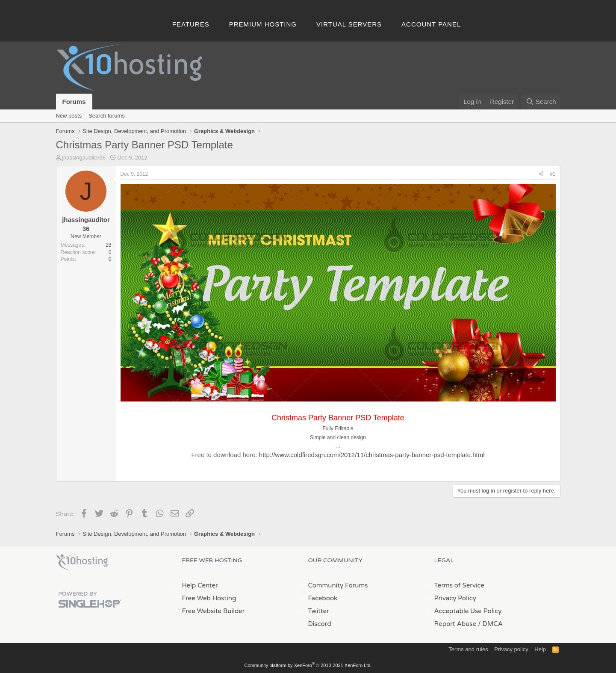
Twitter (319, 611)
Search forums (107, 116)
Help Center (200, 585)
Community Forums (338, 585)
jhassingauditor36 (84, 158)
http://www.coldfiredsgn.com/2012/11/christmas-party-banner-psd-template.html (372, 455)
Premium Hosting (263, 24)
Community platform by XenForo (308, 665)
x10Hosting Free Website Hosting (82, 562)
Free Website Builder (214, 611)
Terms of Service (460, 585)
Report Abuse (455, 624)
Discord (320, 624)
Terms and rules (468, 649)
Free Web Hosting (209, 598)
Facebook (323, 598)
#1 (553, 174)
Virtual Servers (349, 24)
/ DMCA (490, 624)
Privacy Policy (455, 598)
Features (191, 24)
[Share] (541, 174)
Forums (74, 102)
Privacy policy (511, 649)
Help (540, 649)
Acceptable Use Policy (468, 611)
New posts (69, 116)
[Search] (541, 102)
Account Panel (431, 24)
